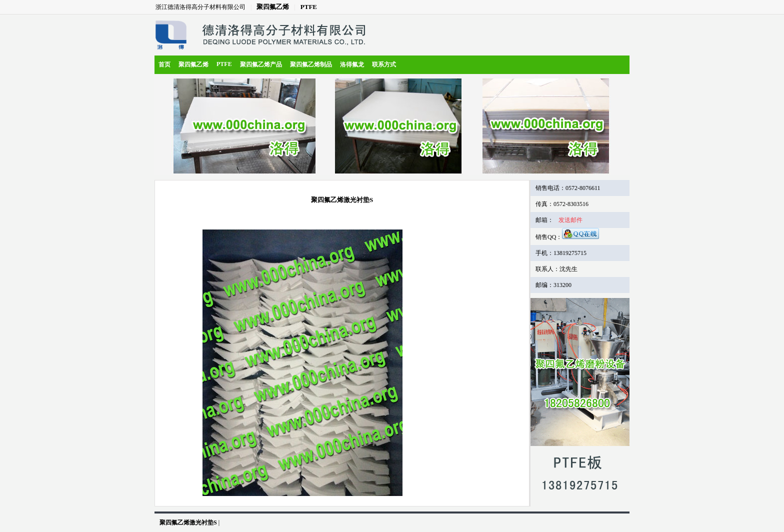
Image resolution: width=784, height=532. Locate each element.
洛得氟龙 (352, 64)
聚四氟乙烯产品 (261, 64)
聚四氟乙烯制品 (311, 64)
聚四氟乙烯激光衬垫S (188, 522)
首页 (164, 64)
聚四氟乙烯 (273, 7)
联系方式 (384, 64)
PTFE (309, 7)
